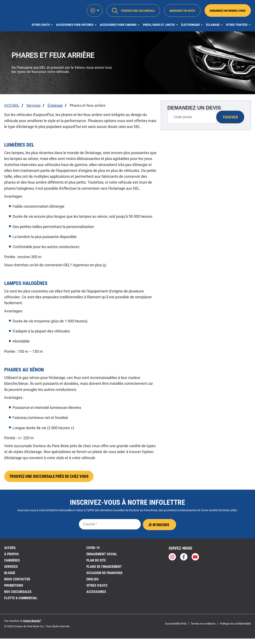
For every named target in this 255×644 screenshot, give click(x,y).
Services (11, 568)
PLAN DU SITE (96, 562)
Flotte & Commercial (21, 600)
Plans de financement (104, 568)
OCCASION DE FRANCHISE (104, 574)
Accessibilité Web (176, 625)
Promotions (14, 587)
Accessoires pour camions (118, 25)
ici (104, 265)
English (92, 581)
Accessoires (96, 593)
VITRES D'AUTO (97, 587)
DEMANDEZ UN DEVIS (194, 108)
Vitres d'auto (41, 25)
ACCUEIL (10, 549)
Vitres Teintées (237, 25)
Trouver (230, 117)
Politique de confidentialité (235, 625)
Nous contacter (17, 581)
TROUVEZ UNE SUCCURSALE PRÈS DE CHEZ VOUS (52, 477)
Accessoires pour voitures (75, 25)
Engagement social (102, 556)
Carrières (12, 562)
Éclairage (213, 25)
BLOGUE (10, 574)
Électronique (190, 25)
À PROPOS (12, 556)
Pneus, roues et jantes (159, 25)
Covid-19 (93, 549)
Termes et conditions (203, 625)
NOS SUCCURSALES (18, 593)
